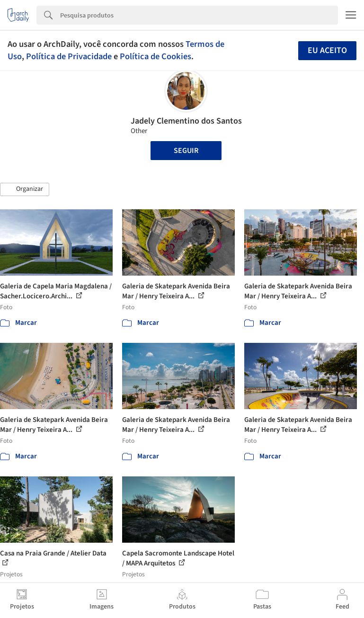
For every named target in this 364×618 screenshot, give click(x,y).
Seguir (186, 151)
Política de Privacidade (69, 56)
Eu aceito (327, 50)
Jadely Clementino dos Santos (186, 121)
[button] (25, 189)
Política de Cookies (155, 56)
